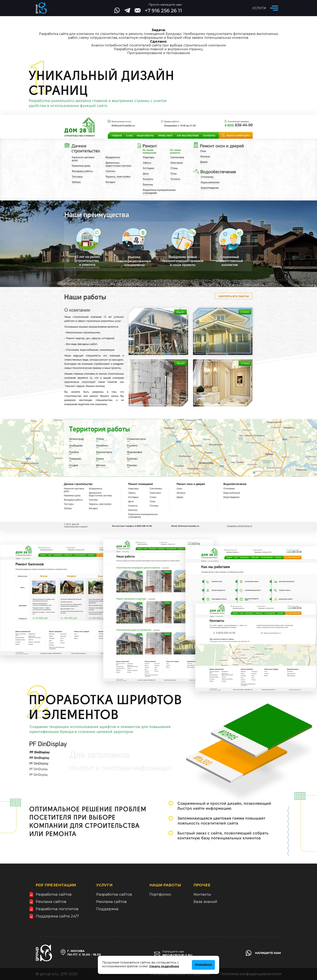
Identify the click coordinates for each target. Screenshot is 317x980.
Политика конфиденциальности (251, 974)
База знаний (205, 902)
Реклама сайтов (51, 902)
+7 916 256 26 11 (163, 11)
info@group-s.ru (177, 955)
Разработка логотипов (57, 909)
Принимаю (203, 965)
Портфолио (160, 894)
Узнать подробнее (164, 966)
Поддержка (107, 909)
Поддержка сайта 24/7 (57, 916)
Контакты (202, 894)
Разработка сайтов (54, 894)
